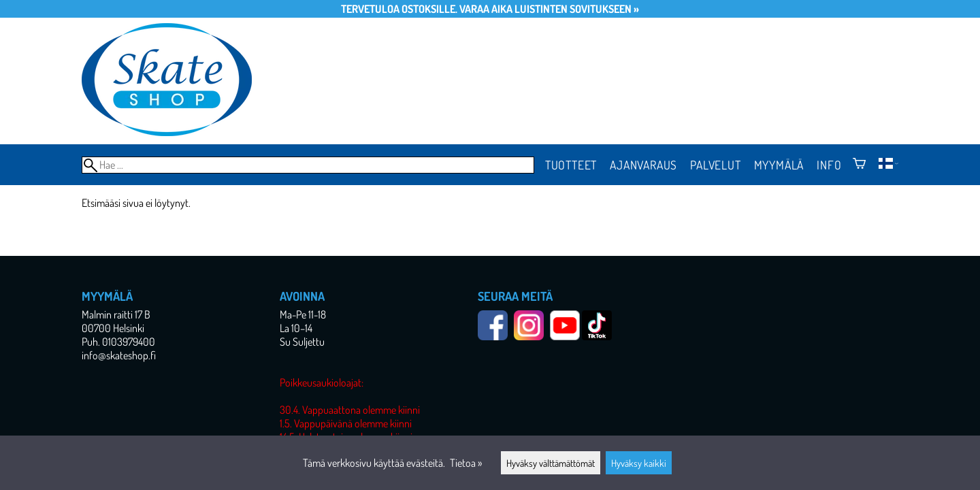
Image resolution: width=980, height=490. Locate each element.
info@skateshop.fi (119, 355)
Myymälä (779, 165)
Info (829, 165)
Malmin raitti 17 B (116, 314)
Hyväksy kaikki (639, 463)
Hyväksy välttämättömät (551, 463)
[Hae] (308, 165)
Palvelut (715, 165)
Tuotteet (571, 165)
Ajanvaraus (643, 165)
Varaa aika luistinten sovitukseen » (549, 9)
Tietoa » (466, 463)
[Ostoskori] (859, 165)
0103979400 (129, 342)
